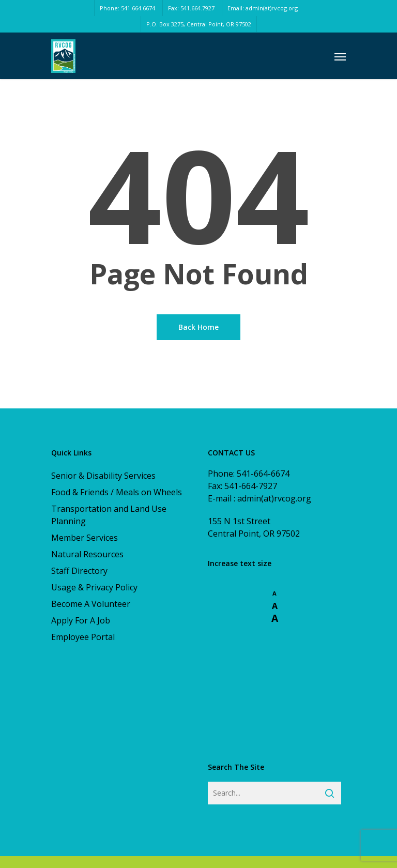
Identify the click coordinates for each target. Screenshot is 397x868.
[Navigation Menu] (340, 56)
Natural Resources (87, 554)
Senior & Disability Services (103, 476)
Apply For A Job (81, 620)
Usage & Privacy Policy (94, 587)
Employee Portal (83, 637)
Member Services (85, 538)
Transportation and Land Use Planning (109, 515)
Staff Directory (79, 571)
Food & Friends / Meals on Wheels (117, 492)
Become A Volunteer (91, 604)
